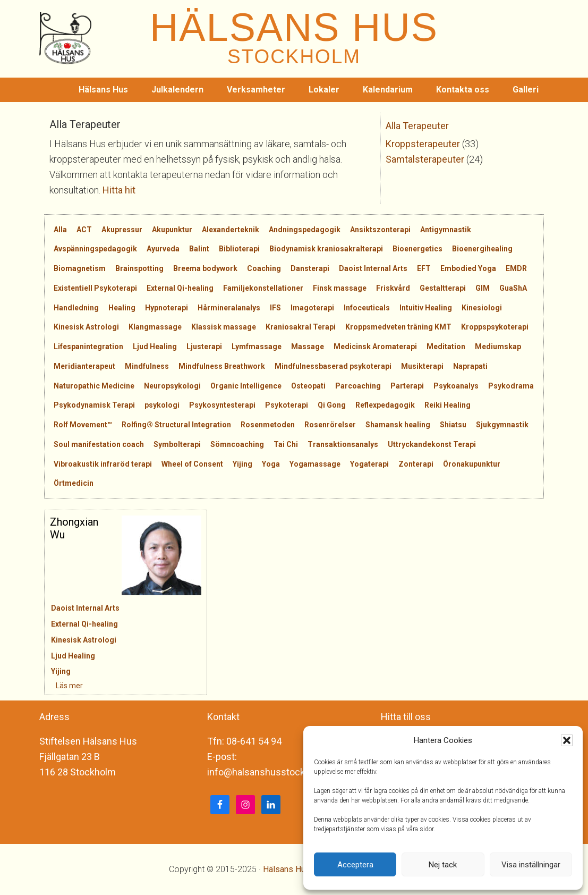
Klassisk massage (224, 327)
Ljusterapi (204, 347)
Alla (60, 230)
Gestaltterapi (443, 288)
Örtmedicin (74, 483)
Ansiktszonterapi (380, 230)
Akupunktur (172, 230)
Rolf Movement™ (83, 425)
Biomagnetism (80, 268)
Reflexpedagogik (385, 405)
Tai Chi (286, 444)
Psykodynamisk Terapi (94, 405)
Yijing (242, 464)
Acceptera (355, 865)
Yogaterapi (369, 464)
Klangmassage (155, 327)
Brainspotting (139, 268)
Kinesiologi (482, 308)
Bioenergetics (417, 249)
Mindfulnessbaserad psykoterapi (333, 366)
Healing (122, 308)
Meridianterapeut (84, 366)
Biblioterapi (239, 249)
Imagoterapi (312, 308)
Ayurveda (163, 249)
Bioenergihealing (482, 249)
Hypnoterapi (167, 308)
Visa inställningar (531, 865)
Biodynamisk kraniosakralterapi (326, 249)
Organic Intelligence (246, 386)
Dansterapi (310, 268)
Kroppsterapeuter (423, 144)
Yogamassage (315, 464)
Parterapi (407, 386)
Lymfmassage (257, 347)
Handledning (76, 308)
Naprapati (470, 366)
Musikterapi (422, 366)
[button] (567, 740)
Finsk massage (340, 288)
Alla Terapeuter (417, 126)
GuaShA (513, 288)
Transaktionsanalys (343, 444)
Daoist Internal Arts (373, 268)
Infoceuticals (367, 308)
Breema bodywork (205, 268)
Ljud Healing (155, 347)
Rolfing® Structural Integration (176, 425)
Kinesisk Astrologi (86, 327)
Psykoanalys (456, 386)
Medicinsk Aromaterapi (375, 347)
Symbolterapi (177, 444)
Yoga (271, 464)
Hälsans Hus (287, 869)
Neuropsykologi (172, 386)
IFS (275, 308)
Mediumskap (498, 347)
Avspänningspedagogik (95, 249)
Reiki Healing (448, 405)
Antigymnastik (446, 230)
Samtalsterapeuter (425, 159)
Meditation (446, 347)
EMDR (516, 268)
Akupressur (122, 230)
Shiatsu (453, 425)
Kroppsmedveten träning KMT (398, 327)
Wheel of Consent (192, 464)
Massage (308, 347)
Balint (199, 249)
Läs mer (63, 686)
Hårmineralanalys (229, 308)
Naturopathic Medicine (94, 386)
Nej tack (443, 865)
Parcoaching (358, 386)
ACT (84, 230)
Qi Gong (332, 405)
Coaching (264, 268)
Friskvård (393, 288)
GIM (483, 288)
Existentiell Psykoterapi (95, 288)
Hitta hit (119, 190)
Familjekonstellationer (263, 288)
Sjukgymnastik (502, 425)
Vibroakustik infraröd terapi (103, 464)
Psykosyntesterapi (222, 405)
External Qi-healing (180, 288)
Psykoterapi (287, 405)
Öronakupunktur (472, 464)
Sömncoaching (237, 444)
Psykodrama (511, 386)
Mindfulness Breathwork (222, 366)
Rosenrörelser (330, 425)
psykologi (162, 405)
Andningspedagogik (305, 230)
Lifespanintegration (88, 347)
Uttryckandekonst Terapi (432, 444)
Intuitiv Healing (426, 308)
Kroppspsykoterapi (495, 327)
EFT (424, 268)
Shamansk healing (398, 425)
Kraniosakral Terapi (301, 327)
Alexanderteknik (231, 230)
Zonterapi (416, 464)
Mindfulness (147, 366)
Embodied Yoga (468, 268)
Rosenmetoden (268, 425)
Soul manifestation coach (99, 444)
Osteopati (308, 386)
